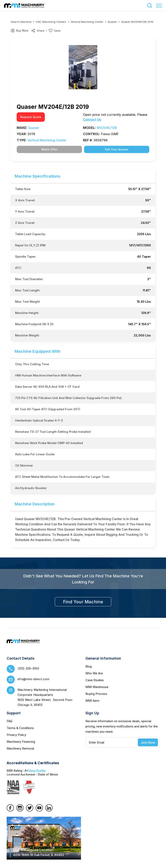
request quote (31, 117)
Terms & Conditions (20, 728)
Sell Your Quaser (117, 149)
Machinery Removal (20, 748)
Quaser (112, 22)
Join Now (148, 743)
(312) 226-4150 (28, 668)
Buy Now (22, 30)
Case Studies (95, 680)
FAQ (9, 721)
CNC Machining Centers (51, 22)
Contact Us (92, 119)
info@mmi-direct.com (34, 679)
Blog (89, 666)
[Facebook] (10, 810)
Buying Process (96, 694)
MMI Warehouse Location (39, 852)
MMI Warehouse (97, 687)
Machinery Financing (21, 742)
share (38, 31)
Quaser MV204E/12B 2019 (137, 22)
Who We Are (94, 673)
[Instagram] (20, 810)
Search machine (21, 22)
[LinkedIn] (49, 810)
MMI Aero (92, 701)
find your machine (83, 602)
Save (54, 31)
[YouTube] (39, 810)
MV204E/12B (107, 128)
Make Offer (49, 149)
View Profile (37, 771)
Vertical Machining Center (87, 22)
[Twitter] (30, 810)
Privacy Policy (16, 735)
